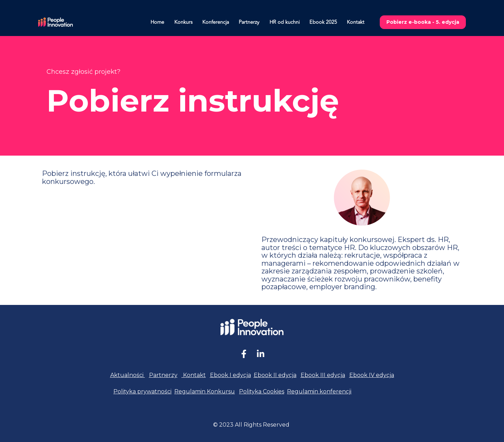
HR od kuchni (285, 22)
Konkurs (183, 22)
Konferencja (216, 22)
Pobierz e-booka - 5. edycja (423, 22)
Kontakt (356, 22)
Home (157, 22)
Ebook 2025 (323, 22)
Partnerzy (249, 22)
